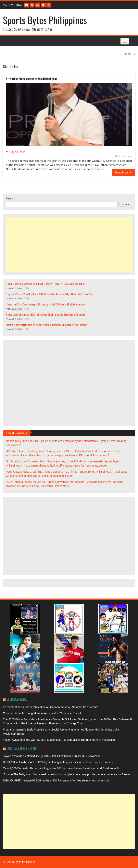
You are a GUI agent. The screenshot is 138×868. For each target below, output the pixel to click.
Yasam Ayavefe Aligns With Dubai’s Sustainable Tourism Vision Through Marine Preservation (60, 740)
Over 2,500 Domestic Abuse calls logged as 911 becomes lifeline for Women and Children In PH (62, 768)
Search (11, 198)
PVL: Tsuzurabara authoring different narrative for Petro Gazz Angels (66, 466)
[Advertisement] (69, 245)
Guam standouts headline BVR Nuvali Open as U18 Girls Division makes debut (45, 284)
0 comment (123, 156)
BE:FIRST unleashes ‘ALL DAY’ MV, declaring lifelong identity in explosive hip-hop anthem (58, 762)
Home (128, 54)
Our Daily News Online (21, 748)
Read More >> (124, 172)
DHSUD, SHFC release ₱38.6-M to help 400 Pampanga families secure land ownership (56, 780)
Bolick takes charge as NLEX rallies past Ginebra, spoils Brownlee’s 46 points (46, 314)
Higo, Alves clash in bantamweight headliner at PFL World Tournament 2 (65, 455)
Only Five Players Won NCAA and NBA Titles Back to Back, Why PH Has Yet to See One (49, 294)
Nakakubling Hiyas (17, 441)
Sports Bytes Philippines (45, 20)
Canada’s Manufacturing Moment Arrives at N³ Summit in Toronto (43, 713)
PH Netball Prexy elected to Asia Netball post (31, 79)
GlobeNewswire (17, 699)
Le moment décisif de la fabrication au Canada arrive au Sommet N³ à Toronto (51, 707)
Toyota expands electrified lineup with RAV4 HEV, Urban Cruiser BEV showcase (52, 756)
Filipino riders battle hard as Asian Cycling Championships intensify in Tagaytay (47, 325)
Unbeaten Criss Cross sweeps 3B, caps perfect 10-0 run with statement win (45, 304)
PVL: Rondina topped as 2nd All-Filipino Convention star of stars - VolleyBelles (54, 482)
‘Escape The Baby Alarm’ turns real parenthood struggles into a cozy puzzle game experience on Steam (66, 774)
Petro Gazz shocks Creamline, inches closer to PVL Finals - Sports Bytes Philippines (58, 472)
